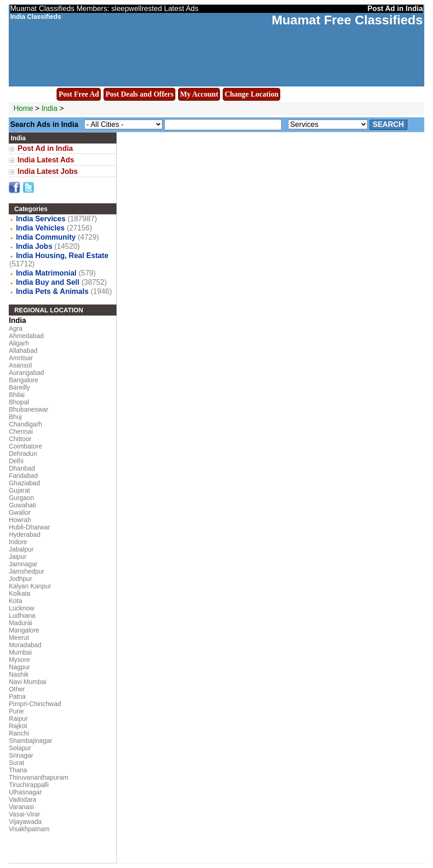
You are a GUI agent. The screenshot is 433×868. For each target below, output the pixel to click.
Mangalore (24, 630)
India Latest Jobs (48, 171)
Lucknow (21, 608)
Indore (18, 542)
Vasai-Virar (24, 814)
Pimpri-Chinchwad (35, 704)
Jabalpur (21, 549)
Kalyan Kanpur (30, 586)
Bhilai (17, 395)
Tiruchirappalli (29, 785)
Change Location (251, 94)
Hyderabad (25, 535)
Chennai (21, 431)
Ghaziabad (24, 483)
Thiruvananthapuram (38, 777)
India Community (46, 237)
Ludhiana (22, 615)
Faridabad (23, 476)
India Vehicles (40, 228)
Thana (18, 770)
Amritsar (21, 358)
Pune (16, 711)
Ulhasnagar (25, 792)
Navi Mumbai (28, 682)
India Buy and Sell (48, 282)
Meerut (19, 638)
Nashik (19, 674)
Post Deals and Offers (139, 94)
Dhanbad (22, 468)
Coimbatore (25, 446)
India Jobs (34, 246)
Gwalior (20, 512)
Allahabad (23, 351)
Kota (15, 601)
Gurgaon (21, 498)
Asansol (20, 365)
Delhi (16, 461)
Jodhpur (20, 579)
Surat (16, 763)
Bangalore (23, 380)
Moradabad (25, 645)
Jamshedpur (26, 571)
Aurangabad (26, 373)
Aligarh (19, 343)
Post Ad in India (45, 148)
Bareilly (19, 387)
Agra (16, 328)
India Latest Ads (46, 160)
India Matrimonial (46, 273)
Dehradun (23, 454)
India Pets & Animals (52, 291)
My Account (199, 94)
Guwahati (22, 505)
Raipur (18, 719)
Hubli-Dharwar (29, 527)
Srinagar (21, 755)
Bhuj (15, 417)
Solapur (20, 748)
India (49, 108)
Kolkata (20, 593)
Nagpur (19, 667)
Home (23, 108)
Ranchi (19, 733)
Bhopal (19, 402)
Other (17, 689)
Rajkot (18, 726)
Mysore (19, 660)
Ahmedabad (26, 336)
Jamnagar (23, 564)
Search (388, 124)
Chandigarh (25, 424)
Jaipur (17, 557)
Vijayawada (25, 822)
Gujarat (19, 490)
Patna (17, 696)
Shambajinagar (30, 741)
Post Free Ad (79, 94)
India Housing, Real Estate (62, 256)
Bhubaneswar (29, 409)
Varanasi (21, 807)
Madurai (20, 623)
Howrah (20, 520)
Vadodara (23, 799)
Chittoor (20, 439)
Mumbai (20, 652)
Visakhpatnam (29, 829)
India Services (41, 219)
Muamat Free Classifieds (347, 20)
